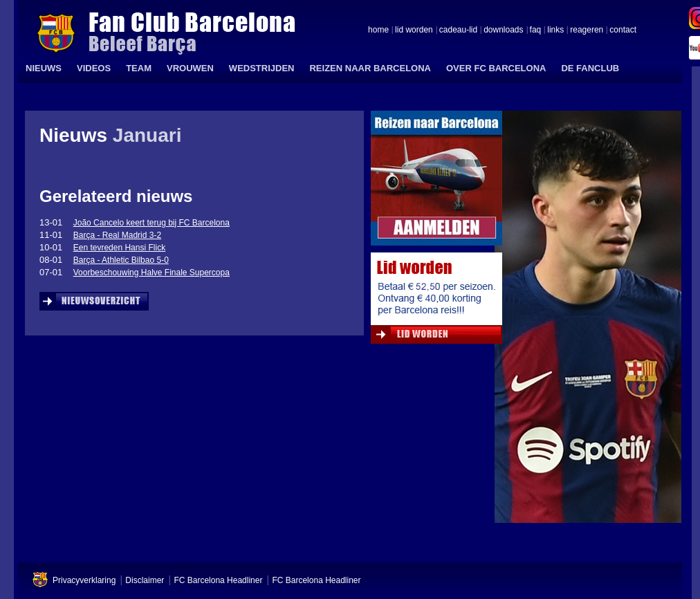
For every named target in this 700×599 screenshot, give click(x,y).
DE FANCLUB (590, 68)
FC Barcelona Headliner (218, 580)
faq (536, 30)
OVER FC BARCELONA (496, 68)
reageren (587, 30)
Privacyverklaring (84, 580)
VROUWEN (190, 68)
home (378, 30)
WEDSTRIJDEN (262, 68)
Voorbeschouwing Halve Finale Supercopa (151, 273)
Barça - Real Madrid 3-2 (117, 235)
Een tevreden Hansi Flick (119, 248)
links (555, 30)
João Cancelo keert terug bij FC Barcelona (151, 223)
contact (623, 30)
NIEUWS (44, 68)
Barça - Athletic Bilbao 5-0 (121, 260)
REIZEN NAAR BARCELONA (370, 68)
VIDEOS (94, 68)
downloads (503, 30)
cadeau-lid (458, 30)
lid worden (414, 30)
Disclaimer (145, 580)
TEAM (139, 68)
